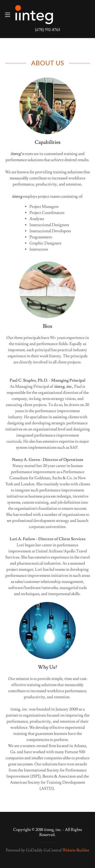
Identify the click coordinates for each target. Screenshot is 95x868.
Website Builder (76, 850)
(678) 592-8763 (48, 30)
